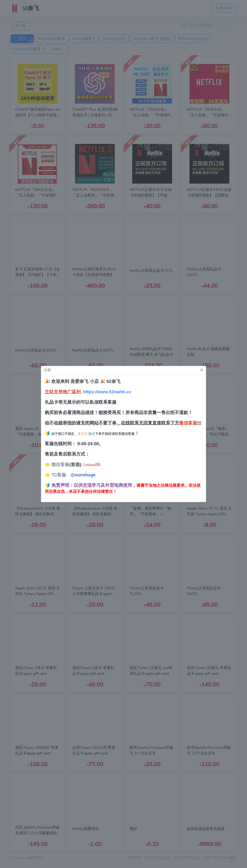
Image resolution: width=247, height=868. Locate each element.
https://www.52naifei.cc (107, 392)
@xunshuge (83, 475)
